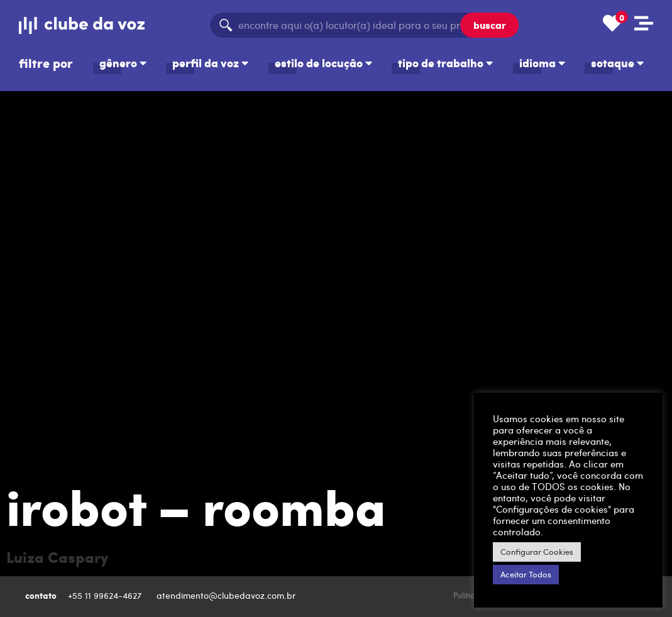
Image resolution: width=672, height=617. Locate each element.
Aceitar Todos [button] (526, 574)
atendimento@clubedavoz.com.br (228, 595)
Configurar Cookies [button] (537, 552)
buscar (490, 25)
